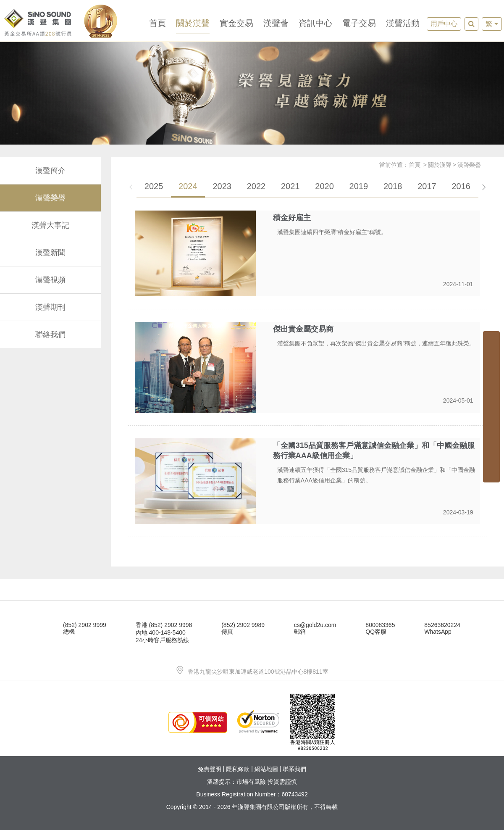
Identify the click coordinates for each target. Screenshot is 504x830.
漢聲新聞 (50, 253)
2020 (324, 186)
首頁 (157, 23)
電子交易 (359, 23)
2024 (188, 186)
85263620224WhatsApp (442, 628)
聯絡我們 (50, 335)
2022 (256, 186)
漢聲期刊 (50, 307)
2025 (154, 186)
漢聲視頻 (50, 280)
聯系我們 (294, 769)
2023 (222, 186)
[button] (484, 189)
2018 (393, 186)
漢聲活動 (403, 23)
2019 (359, 186)
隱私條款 (238, 769)
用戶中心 (444, 24)
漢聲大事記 (50, 225)
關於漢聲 (193, 23)
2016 (461, 186)
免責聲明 (210, 769)
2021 (290, 186)
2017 (427, 186)
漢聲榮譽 (50, 198)
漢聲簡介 (50, 171)
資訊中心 (315, 23)
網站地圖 (266, 769)
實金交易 (236, 23)
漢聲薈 (276, 23)
